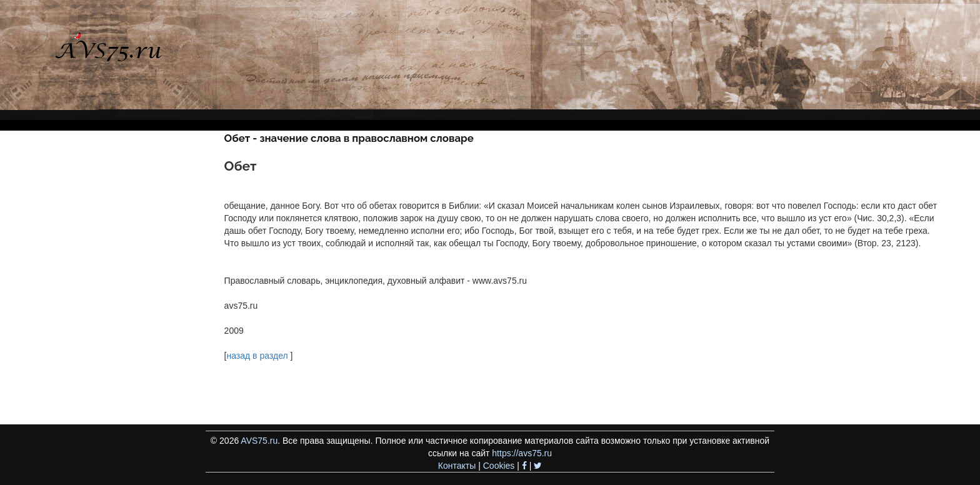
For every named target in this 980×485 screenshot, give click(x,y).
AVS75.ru (259, 441)
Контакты (457, 466)
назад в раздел (257, 356)
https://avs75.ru (522, 453)
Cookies (499, 466)
